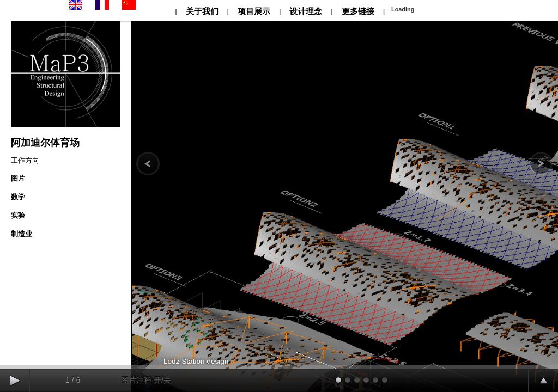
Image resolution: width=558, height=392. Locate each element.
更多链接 (358, 11)
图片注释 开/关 (146, 380)
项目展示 (254, 11)
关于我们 (202, 11)
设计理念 (306, 11)
